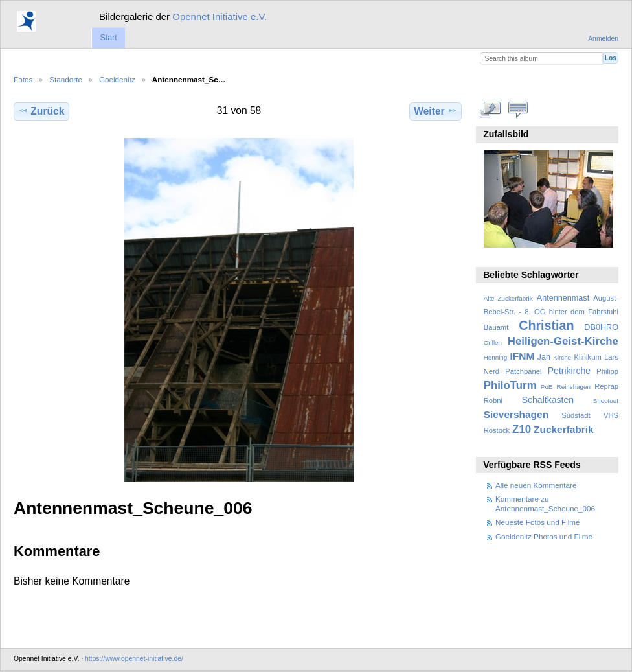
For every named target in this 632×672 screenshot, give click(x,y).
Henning (496, 357)
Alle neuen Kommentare (536, 485)
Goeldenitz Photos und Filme (544, 536)
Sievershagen (516, 414)
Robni (493, 400)
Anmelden (603, 39)
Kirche (562, 357)
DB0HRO (601, 327)
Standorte (66, 79)
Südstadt (576, 415)
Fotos (23, 79)
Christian (546, 325)
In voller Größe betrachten (491, 110)
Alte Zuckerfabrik (508, 298)
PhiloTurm (510, 385)
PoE (547, 387)
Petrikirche (569, 371)
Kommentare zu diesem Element (518, 110)
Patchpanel (523, 371)
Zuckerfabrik (564, 429)
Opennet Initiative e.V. (220, 17)
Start (108, 38)
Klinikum (587, 357)
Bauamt (496, 327)
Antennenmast (563, 298)
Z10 (522, 429)
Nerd (491, 371)
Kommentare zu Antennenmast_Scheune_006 (545, 503)
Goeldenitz (117, 79)
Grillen (493, 342)
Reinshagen (574, 387)
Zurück (41, 111)
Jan (544, 357)
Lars (611, 357)
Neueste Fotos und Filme (538, 522)
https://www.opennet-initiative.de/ (134, 659)
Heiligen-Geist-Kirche (563, 341)
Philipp (607, 371)
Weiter (435, 111)
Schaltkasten (548, 400)
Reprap (606, 386)
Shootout (606, 401)
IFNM (523, 356)
